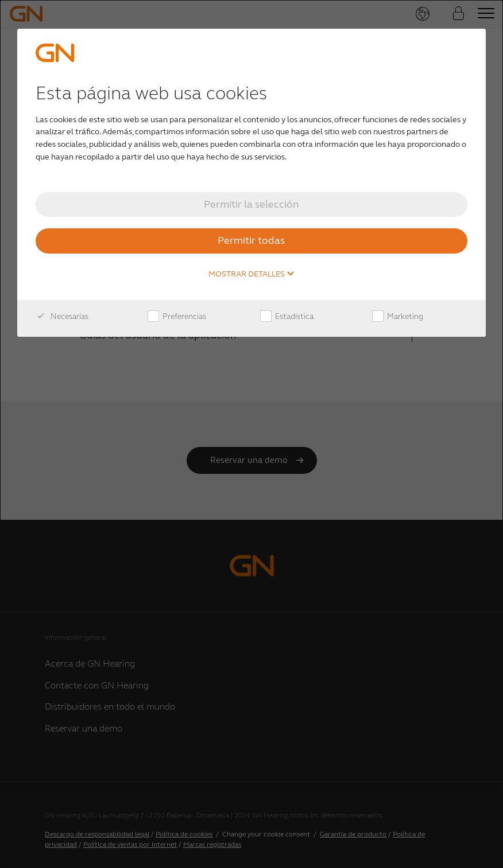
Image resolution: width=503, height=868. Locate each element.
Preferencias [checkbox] (177, 317)
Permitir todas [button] (251, 240)
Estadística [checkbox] (287, 317)
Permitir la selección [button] (252, 204)
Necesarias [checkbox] (62, 317)
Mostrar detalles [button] (252, 274)
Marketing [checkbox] (398, 317)
